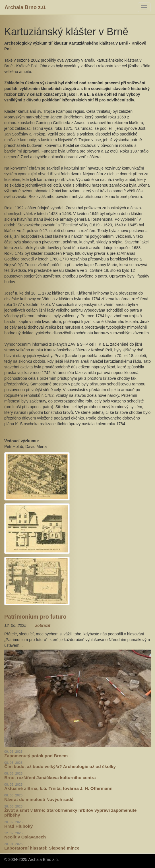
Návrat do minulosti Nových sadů (39, 799)
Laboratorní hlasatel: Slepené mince (42, 848)
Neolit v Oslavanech (25, 837)
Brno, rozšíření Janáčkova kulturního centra (50, 778)
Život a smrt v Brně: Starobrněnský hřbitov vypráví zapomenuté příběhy (70, 813)
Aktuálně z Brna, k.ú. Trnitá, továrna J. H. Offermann (58, 788)
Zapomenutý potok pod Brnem (36, 756)
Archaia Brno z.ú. (26, 7)
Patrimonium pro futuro (35, 617)
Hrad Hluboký (18, 826)
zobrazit (43, 625)
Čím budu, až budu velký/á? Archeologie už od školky (60, 766)
